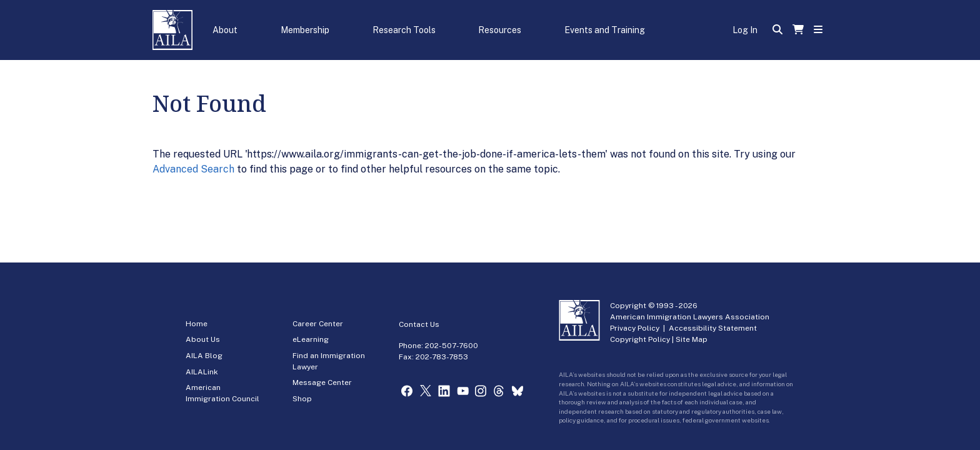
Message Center (322, 382)
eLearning (311, 339)
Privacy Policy (635, 328)
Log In (745, 30)
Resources (500, 30)
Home (197, 324)
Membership (305, 30)
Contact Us (419, 324)
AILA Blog (204, 356)
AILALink (202, 372)
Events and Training (605, 30)
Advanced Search (193, 169)
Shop (302, 399)
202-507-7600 (452, 346)
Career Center (318, 324)
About (225, 30)
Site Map (692, 339)
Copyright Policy (640, 339)
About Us (203, 339)
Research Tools (404, 30)
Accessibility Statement (713, 328)
